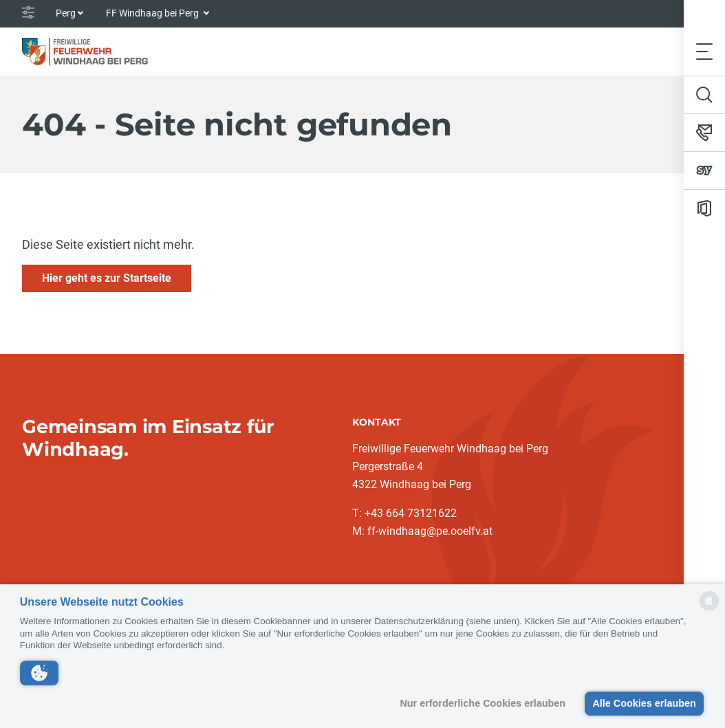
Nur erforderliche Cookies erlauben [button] (483, 703)
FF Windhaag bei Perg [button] (153, 13)
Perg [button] (66, 13)
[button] (39, 673)
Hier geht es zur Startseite (107, 278)
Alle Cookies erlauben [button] (644, 703)
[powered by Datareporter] (709, 609)
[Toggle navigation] (704, 51)
